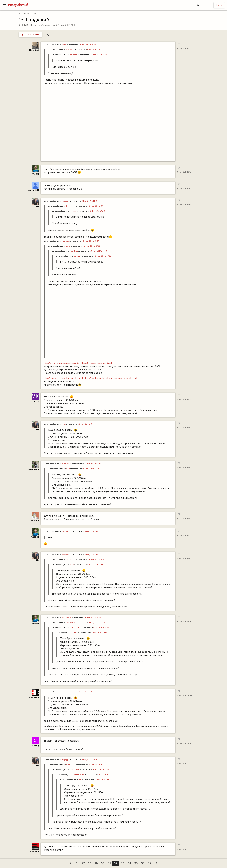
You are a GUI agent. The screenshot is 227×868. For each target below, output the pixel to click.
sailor (64, 45)
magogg (35, 174)
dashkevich (33, 469)
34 (129, 863)
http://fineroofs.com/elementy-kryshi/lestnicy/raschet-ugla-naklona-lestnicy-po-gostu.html (90, 378)
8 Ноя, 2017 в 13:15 (97, 206)
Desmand (34, 521)
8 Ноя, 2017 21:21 (184, 764)
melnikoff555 (33, 190)
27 (83, 863)
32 (116, 863)
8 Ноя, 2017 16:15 (184, 172)
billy (37, 206)
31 (109, 863)
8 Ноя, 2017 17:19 (184, 205)
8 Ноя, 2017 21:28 (184, 850)
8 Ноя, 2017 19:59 (184, 559)
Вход (219, 5)
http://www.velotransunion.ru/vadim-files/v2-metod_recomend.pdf (78, 363)
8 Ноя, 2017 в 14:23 (99, 55)
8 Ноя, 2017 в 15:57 (91, 241)
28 (90, 863)
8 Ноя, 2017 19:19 (184, 400)
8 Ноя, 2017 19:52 (184, 468)
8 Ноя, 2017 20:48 (185, 696)
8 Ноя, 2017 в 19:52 (93, 532)
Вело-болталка (27, 14)
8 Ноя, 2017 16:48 (184, 188)
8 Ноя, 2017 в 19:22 (93, 464)
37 (149, 863)
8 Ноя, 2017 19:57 (184, 535)
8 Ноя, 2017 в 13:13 (98, 211)
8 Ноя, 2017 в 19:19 (87, 424)
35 (136, 863)
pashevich (34, 697)
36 (143, 863)
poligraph (34, 851)
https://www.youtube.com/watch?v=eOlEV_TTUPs (108, 123)
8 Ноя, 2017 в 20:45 (90, 760)
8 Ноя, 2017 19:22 (184, 428)
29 (96, 863)
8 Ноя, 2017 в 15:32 (88, 45)
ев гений (74, 55)
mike (36, 401)
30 (103, 863)
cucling (35, 745)
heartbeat (70, 50)
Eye (54, 25)
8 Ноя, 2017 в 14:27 (90, 201)
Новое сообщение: (41, 25)
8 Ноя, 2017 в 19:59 (93, 618)
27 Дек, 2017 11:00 (67, 25)
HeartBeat (34, 50)
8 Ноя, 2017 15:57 (184, 48)
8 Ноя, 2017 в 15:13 (95, 50)
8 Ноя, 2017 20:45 (185, 621)
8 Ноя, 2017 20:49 (185, 744)
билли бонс (71, 206)
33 (122, 863)
